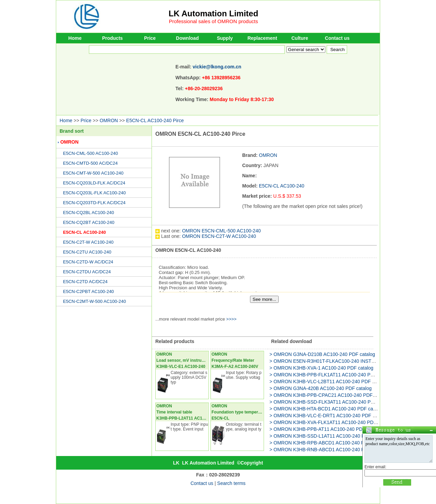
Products (113, 38)
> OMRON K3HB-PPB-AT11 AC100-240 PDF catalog (326, 429)
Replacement (262, 38)
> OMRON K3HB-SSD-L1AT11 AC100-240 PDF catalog (329, 436)
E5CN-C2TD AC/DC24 (85, 282)
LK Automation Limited (213, 13)
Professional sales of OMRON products (214, 21)
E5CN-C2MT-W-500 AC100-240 (95, 301)
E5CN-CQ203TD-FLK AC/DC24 (94, 203)
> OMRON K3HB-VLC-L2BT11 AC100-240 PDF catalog (329, 381)
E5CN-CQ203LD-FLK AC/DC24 (94, 183)
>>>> (231, 319)
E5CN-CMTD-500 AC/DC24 (90, 163)
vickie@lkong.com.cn (217, 67)
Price (150, 38)
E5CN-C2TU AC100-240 (87, 252)
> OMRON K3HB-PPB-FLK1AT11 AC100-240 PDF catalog (331, 375)
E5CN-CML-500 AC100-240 (90, 153)
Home (75, 38)
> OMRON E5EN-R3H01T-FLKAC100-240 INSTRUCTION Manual (340, 361)
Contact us (337, 38)
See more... (264, 299)
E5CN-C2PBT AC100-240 (88, 291)
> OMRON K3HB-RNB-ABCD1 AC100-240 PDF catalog (329, 450)
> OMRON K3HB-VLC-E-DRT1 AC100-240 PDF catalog (329, 416)
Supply (225, 38)
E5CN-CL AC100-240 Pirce (155, 120)
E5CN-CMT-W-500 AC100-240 (93, 173)
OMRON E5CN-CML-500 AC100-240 (221, 231)
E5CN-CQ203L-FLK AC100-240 (94, 193)
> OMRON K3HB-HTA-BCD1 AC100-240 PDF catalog (326, 409)
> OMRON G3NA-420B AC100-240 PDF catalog (321, 388)
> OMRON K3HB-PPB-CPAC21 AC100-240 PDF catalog (329, 395)
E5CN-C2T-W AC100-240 (88, 242)
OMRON (109, 120)
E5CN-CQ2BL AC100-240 (89, 213)
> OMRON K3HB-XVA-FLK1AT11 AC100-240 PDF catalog (331, 422)
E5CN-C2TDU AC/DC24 (87, 272)
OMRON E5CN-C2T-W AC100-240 (219, 236)
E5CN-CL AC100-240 (84, 232)
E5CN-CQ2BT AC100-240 (89, 222)
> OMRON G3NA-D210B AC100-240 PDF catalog (322, 354)
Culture (300, 38)
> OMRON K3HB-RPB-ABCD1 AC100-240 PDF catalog (328, 443)
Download (188, 38)
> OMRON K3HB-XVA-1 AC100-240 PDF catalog (321, 368)
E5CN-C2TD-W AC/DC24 (88, 262)
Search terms (231, 483)
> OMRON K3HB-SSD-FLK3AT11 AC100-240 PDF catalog (332, 402)
